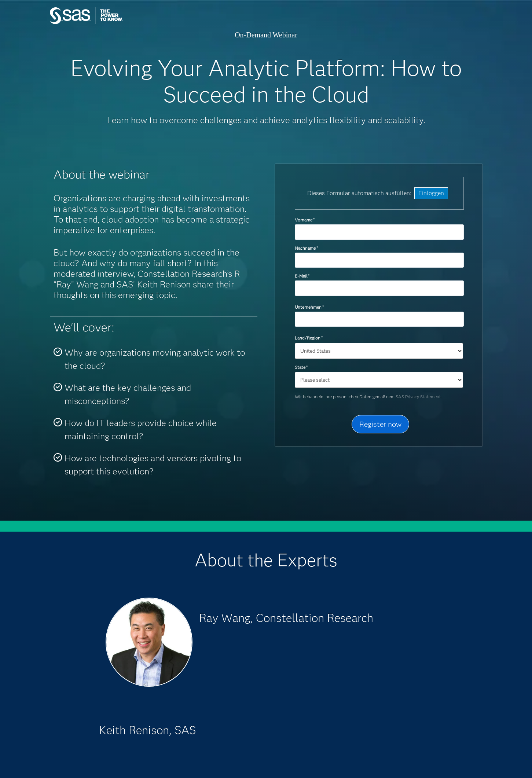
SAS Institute (121, 23)
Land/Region (309, 338)
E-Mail (302, 276)
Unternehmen (309, 307)
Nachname (306, 248)
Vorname (305, 220)
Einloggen (431, 193)
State (301, 367)
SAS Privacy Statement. (419, 397)
